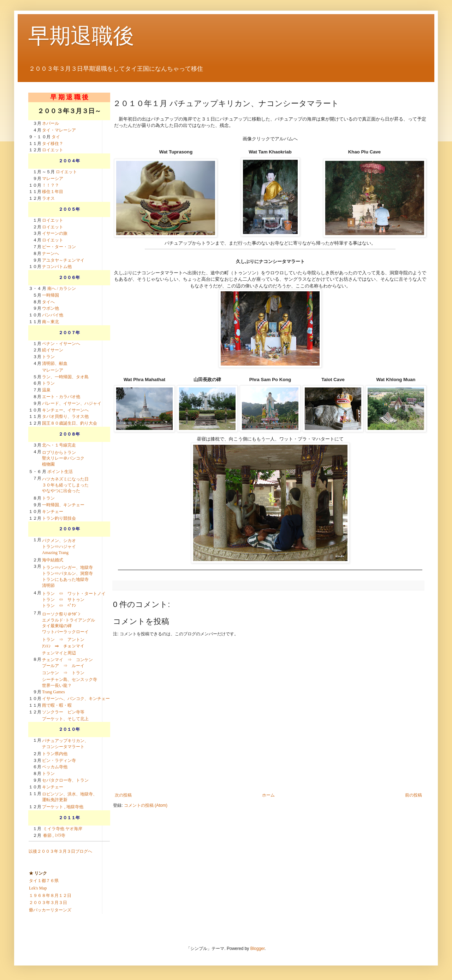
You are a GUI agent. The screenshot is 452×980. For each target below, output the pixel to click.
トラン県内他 (55, 754)
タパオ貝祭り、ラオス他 (65, 416)
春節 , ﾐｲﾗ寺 (54, 835)
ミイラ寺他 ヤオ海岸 (63, 829)
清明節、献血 (55, 363)
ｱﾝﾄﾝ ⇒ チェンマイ (63, 646)
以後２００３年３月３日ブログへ (60, 851)
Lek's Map (38, 888)
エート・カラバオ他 (61, 397)
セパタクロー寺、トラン (65, 780)
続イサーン (53, 350)
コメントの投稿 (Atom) (146, 805)
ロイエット (53, 150)
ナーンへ (50, 253)
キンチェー (53, 410)
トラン (48, 357)
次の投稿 (123, 795)
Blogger (258, 949)
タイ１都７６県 (44, 881)
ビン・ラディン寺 (59, 760)
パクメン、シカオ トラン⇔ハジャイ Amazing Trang (59, 547)
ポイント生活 (60, 472)
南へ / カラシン (62, 288)
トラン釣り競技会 (59, 518)
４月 (37, 363)
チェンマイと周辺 (59, 653)
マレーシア (53, 179)
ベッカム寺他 (55, 767)
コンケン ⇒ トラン (63, 673)
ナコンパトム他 (57, 267)
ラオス (48, 198)
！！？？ (50, 185)
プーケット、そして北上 (65, 719)
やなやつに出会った (61, 491)
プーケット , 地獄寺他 (63, 807)
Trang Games (53, 692)
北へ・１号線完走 (59, 445)
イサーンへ (78, 410)
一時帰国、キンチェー (63, 505)
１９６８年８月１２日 (50, 896)
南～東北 (50, 322)
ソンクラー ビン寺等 (63, 712)
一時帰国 (50, 295)
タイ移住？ (53, 144)
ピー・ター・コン (59, 247)
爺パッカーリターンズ (50, 910)
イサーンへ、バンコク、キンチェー (76, 699)
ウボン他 (50, 308)
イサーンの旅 (55, 233)
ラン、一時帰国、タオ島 (65, 377)
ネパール (50, 123)
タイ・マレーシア (59, 130)
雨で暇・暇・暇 (57, 705)
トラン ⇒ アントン (63, 640)
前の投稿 (414, 795)
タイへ (48, 302)
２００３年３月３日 (48, 903)
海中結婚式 (53, 560)
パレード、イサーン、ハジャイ (72, 403)
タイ (56, 137)
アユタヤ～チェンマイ (63, 260)
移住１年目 (53, 192)
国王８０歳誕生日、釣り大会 (70, 423)
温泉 (46, 390)
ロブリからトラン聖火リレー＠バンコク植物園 (63, 459)
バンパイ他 (53, 315)
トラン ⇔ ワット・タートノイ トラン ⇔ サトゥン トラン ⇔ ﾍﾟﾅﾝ (74, 600)
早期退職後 (81, 36)
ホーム (268, 795)
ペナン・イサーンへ (61, 344)
